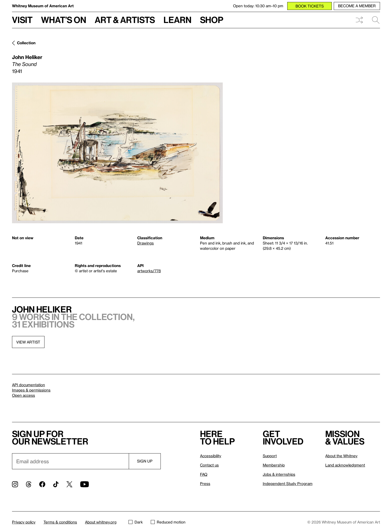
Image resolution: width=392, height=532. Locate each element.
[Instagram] (15, 484)
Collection (26, 43)
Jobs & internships (279, 474)
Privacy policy (24, 522)
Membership (274, 465)
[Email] (70, 461)
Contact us (209, 465)
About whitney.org (101, 522)
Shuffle (359, 20)
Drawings (145, 243)
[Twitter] (69, 484)
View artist (28, 342)
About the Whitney (341, 456)
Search (376, 20)
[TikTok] (56, 484)
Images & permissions (31, 390)
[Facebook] (42, 484)
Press (205, 483)
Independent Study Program (288, 483)
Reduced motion (168, 522)
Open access (23, 395)
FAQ (204, 474)
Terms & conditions (60, 522)
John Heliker (27, 57)
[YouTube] (84, 484)
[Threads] (29, 484)
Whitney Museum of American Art (43, 6)
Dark (136, 522)
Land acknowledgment (345, 465)
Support (270, 456)
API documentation (28, 385)
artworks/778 (149, 271)
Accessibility (211, 456)
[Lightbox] (117, 153)
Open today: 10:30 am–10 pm (258, 6)
